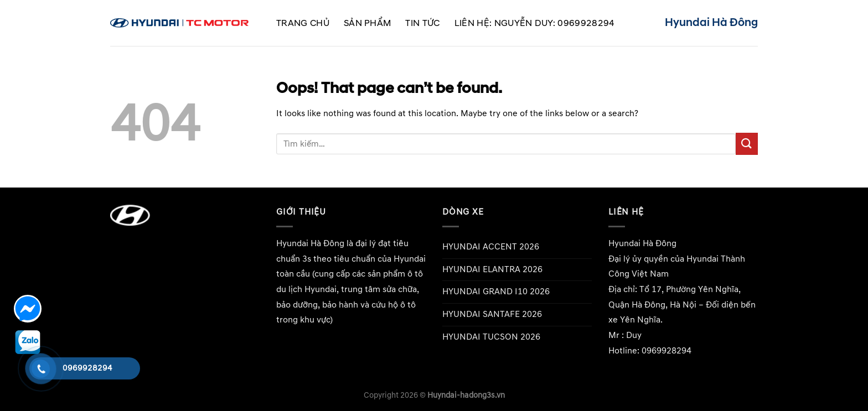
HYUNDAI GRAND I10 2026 (496, 292)
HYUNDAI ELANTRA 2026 (492, 269)
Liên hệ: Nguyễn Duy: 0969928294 (535, 23)
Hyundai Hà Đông (310, 243)
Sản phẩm (368, 23)
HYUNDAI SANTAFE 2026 (492, 314)
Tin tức (422, 23)
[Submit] (747, 144)
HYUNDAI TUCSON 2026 (491, 337)
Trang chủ (303, 23)
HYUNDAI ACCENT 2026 (491, 247)
